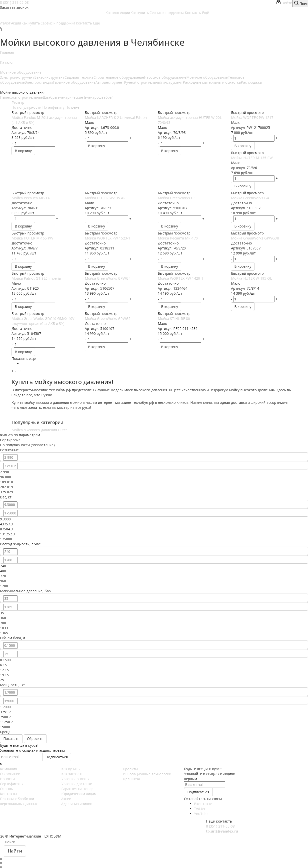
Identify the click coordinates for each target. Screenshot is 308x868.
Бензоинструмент (49, 77)
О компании (10, 774)
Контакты (8, 794)
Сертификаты (12, 784)
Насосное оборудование (165, 77)
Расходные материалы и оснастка (212, 82)
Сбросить (35, 739)
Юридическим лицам (79, 794)
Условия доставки (77, 784)
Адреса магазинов (77, 804)
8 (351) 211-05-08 (14, 2)
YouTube (201, 814)
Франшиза (131, 779)
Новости (7, 779)
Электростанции (39, 82)
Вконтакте (203, 804)
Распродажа (251, 82)
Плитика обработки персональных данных (19, 801)
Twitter (200, 809)
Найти (15, 851)
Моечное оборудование (207, 77)
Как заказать (72, 774)
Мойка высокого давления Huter (39, 430)
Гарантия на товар (77, 789)
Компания (8, 769)
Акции (66, 799)
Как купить (70, 769)
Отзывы (7, 789)
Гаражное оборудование (74, 82)
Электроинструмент (17, 77)
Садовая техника (79, 77)
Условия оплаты (75, 779)
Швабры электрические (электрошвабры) (78, 97)
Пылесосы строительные (21, 97)
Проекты (130, 769)
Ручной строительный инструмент (153, 82)
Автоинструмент (110, 82)
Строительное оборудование (119, 77)
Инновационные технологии (147, 774)
